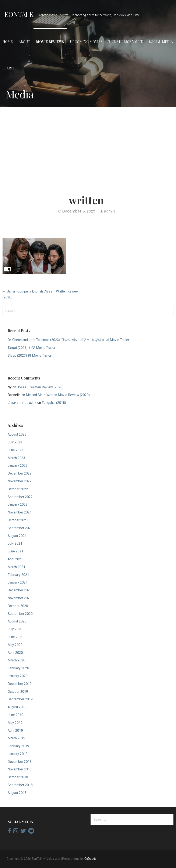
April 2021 (15, 559)
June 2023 (15, 450)
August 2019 (17, 707)
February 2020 (18, 668)
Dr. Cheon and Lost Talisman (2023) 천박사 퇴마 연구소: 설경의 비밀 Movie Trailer (68, 340)
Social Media (161, 42)
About (24, 42)
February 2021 (18, 575)
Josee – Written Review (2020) (40, 387)
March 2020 (16, 660)
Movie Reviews (50, 42)
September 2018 (20, 785)
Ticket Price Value (126, 42)
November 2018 (20, 769)
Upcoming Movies (86, 42)
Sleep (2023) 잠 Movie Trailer (29, 355)
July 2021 (15, 543)
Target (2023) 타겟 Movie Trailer (31, 348)
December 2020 (20, 590)
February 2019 (18, 746)
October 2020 (18, 606)
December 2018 (20, 762)
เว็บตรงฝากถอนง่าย (22, 403)
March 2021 (16, 567)
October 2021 (18, 520)
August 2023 (17, 434)
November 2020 (20, 598)
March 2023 (16, 458)
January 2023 (18, 466)
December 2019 (20, 684)
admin (109, 211)
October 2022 (18, 489)
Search (9, 68)
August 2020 (17, 621)
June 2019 (15, 715)
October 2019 (18, 692)
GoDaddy (90, 859)
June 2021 (15, 551)
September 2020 (20, 614)
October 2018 (18, 777)
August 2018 (17, 793)
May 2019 (15, 723)
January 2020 (18, 676)
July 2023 (15, 442)
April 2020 (15, 653)
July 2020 (15, 629)
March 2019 (16, 738)
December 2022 (20, 473)
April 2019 (15, 731)
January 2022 (18, 504)
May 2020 (15, 645)
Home (8, 42)
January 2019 (18, 754)
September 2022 (20, 497)
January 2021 (18, 582)
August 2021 (17, 536)
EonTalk (19, 14)
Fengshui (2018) (54, 403)
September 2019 (20, 699)
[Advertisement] (88, 143)
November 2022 (20, 481)
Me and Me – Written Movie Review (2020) (58, 395)
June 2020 (15, 637)
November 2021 (20, 512)
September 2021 (20, 528)
